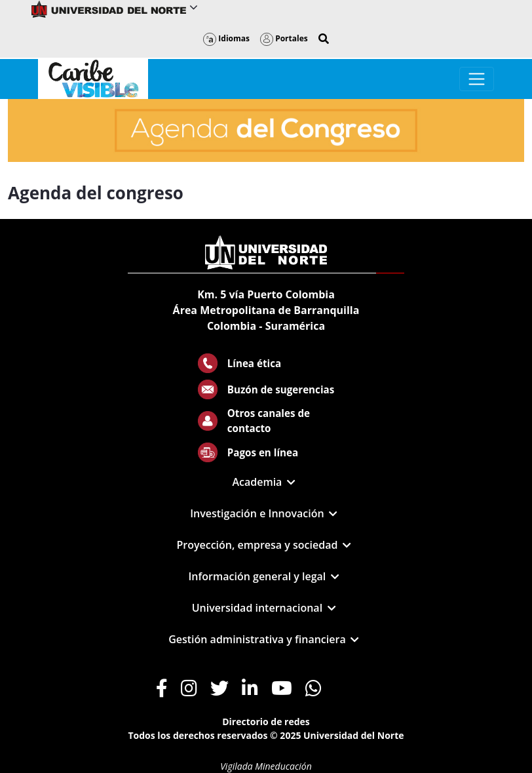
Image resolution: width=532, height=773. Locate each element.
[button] (324, 39)
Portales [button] (284, 38)
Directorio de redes (266, 722)
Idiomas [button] (226, 38)
